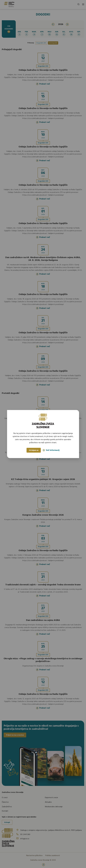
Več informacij (51, 450)
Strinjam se (34, 450)
